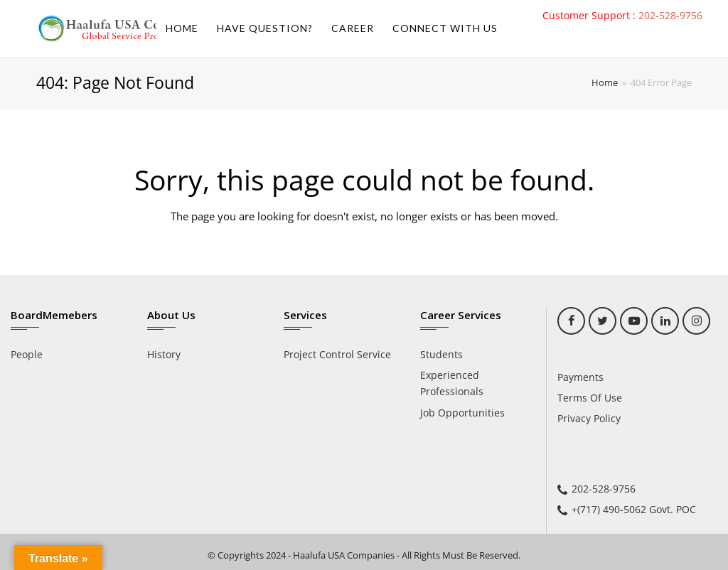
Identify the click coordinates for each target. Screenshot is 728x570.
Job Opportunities (462, 413)
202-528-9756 (670, 15)
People (27, 354)
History (164, 354)
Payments (580, 377)
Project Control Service (337, 354)
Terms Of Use (590, 398)
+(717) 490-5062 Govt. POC (634, 509)
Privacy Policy (589, 418)
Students (441, 354)
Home (605, 83)
